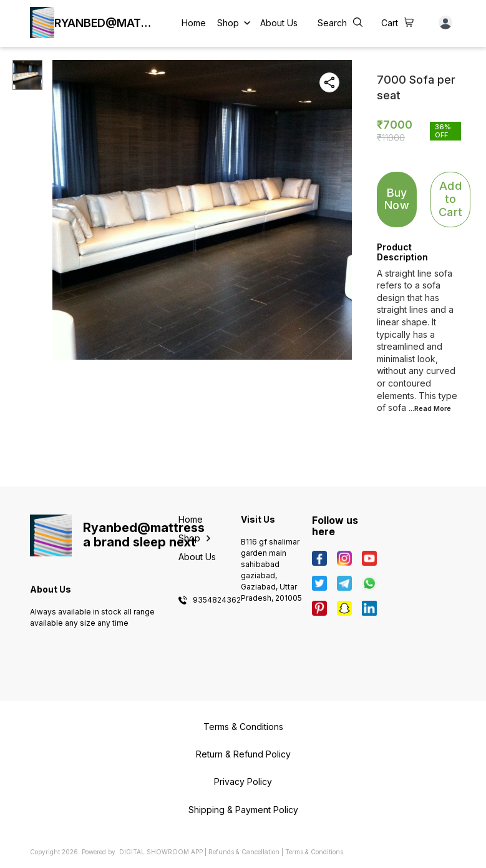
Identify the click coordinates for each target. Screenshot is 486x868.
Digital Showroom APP (161, 852)
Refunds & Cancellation (244, 852)
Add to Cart (450, 199)
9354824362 (217, 600)
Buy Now (397, 199)
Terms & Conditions (314, 852)
